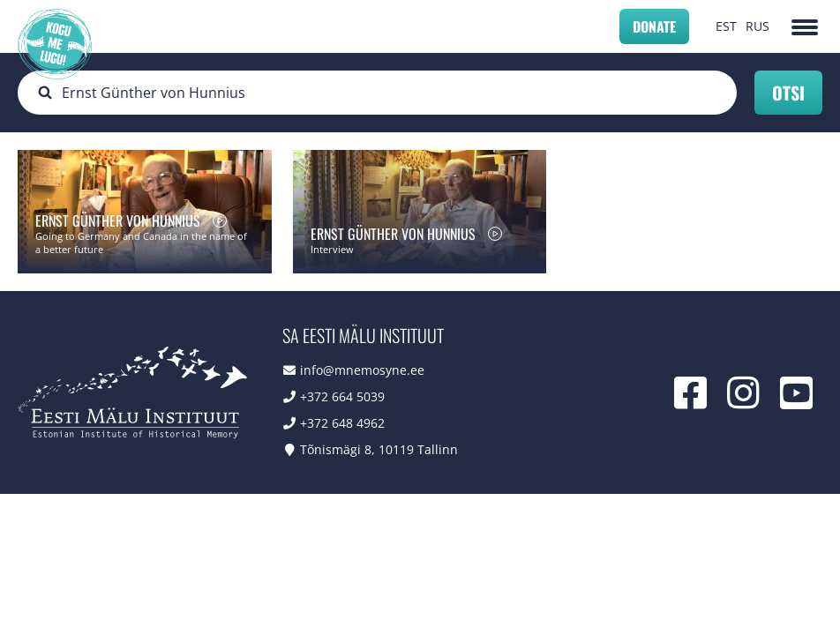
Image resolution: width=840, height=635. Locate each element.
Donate (654, 26)
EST (726, 26)
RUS (757, 26)
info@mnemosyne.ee (362, 370)
